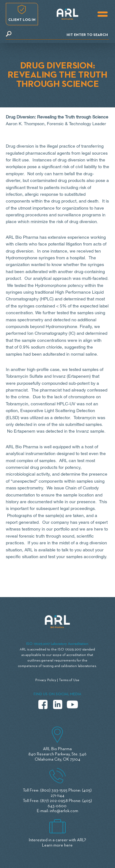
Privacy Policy (46, 680)
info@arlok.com (64, 811)
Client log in (22, 20)
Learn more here (57, 845)
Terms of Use (69, 680)
